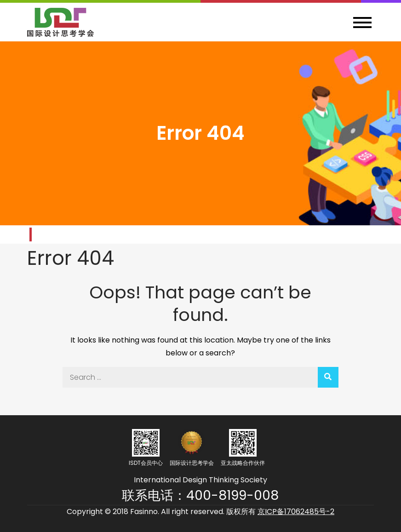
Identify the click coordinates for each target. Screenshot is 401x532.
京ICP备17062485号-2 (296, 512)
